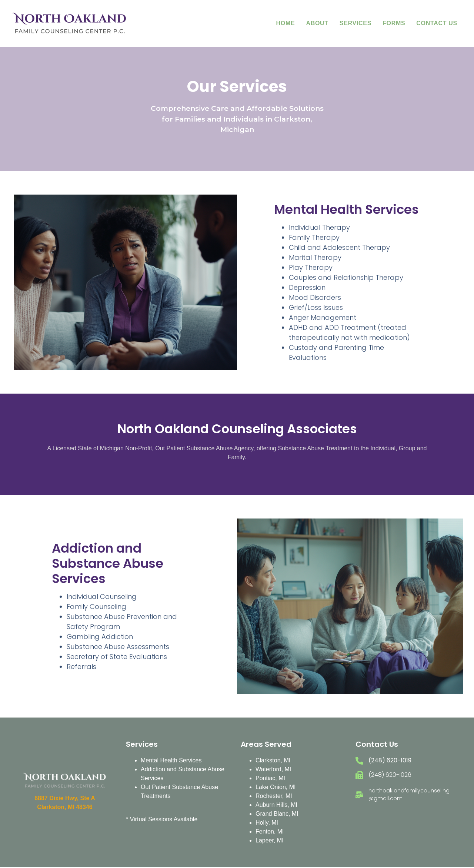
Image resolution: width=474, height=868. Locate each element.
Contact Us (437, 23)
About (317, 23)
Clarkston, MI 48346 (65, 807)
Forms (394, 23)
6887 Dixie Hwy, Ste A (65, 798)
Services (355, 23)
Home (286, 23)
